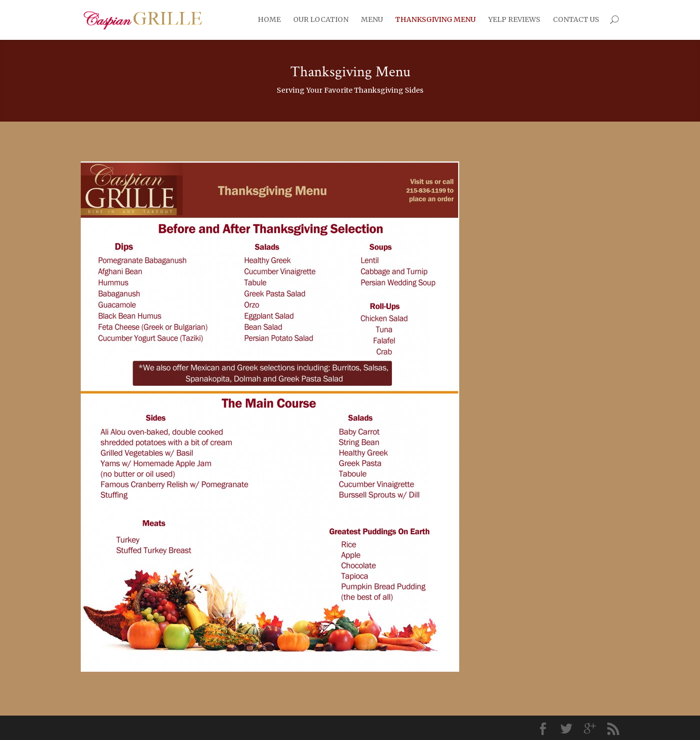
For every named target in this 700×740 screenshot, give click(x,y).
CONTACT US (576, 19)
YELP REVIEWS (514, 19)
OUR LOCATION (321, 19)
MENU (372, 19)
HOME (269, 19)
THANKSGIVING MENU (436, 19)
